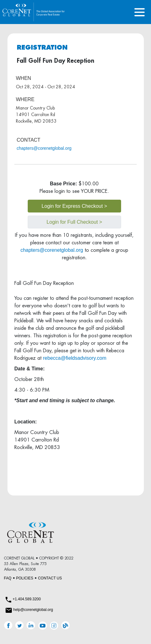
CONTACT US (50, 578)
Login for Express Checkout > (74, 206)
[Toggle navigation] (140, 12)
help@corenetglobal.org (33, 610)
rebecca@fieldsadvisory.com (75, 358)
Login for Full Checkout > (74, 222)
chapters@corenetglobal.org (44, 148)
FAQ (8, 578)
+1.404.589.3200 (27, 599)
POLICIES (25, 578)
